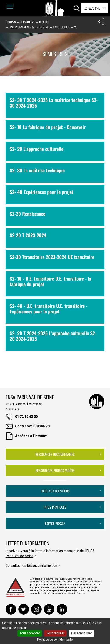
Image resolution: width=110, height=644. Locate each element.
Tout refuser (55, 633)
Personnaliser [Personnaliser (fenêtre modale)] (81, 633)
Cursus (44, 22)
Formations (27, 22)
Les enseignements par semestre (29, 27)
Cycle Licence (61, 27)
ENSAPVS (11, 22)
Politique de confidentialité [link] (55, 640)
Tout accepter (30, 633)
